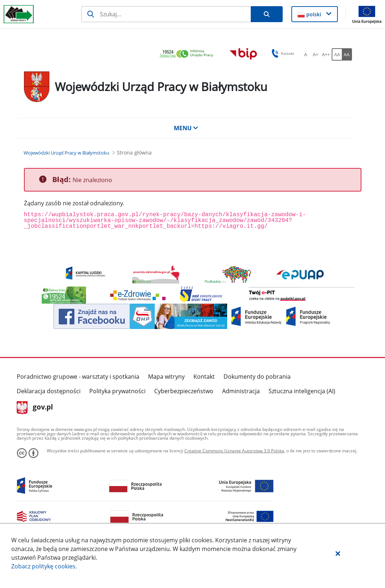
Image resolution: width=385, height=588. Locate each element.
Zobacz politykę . (44, 566)
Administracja (241, 391)
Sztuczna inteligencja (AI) (302, 391)
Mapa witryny (166, 377)
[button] (338, 553)
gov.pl (35, 408)
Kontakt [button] (282, 53)
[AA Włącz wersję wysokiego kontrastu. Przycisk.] (347, 54)
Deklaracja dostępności (49, 391)
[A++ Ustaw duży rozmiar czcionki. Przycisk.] (326, 54)
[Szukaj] (166, 14)
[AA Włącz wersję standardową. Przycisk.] (337, 54)
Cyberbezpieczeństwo (184, 391)
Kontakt (204, 377)
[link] (188, 54)
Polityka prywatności (117, 391)
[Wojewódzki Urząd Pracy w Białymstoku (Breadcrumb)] (66, 153)
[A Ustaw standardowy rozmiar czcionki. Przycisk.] (306, 54)
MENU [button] (186, 128)
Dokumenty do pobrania (257, 377)
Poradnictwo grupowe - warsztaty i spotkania (78, 377)
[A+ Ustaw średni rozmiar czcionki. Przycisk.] (316, 54)
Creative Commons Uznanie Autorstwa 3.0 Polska (234, 451)
